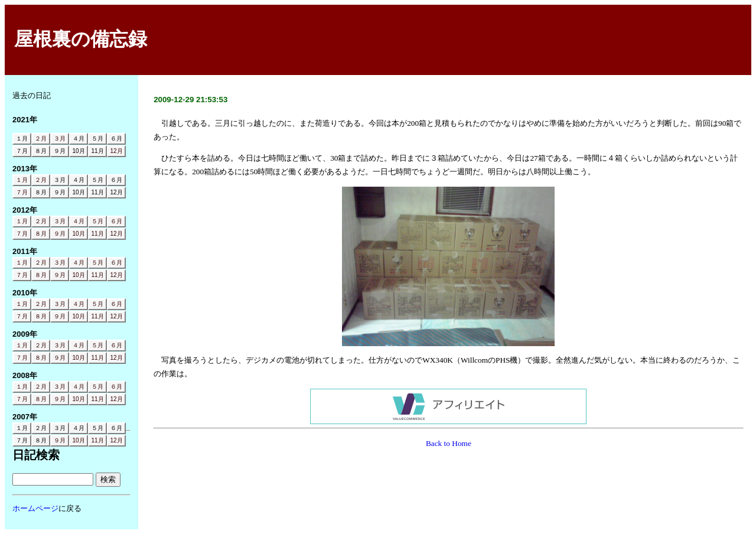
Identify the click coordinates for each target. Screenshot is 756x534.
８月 (41, 234)
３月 (60, 139)
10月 (78, 234)
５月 (97, 221)
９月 (60, 234)
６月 (116, 221)
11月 (97, 234)
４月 (79, 221)
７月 (22, 192)
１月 (22, 180)
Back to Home (449, 443)
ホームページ (35, 508)
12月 (116, 151)
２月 (41, 139)
